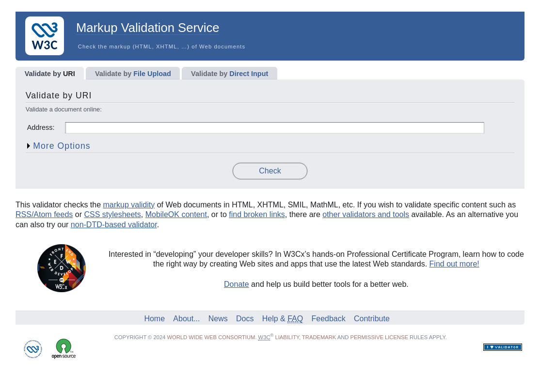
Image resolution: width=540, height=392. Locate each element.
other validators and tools (366, 214)
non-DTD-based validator (114, 225)
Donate (237, 284)
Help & (283, 319)
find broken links (257, 214)
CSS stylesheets (112, 214)
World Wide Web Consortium (211, 337)
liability (287, 337)
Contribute (372, 319)
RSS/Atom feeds (44, 214)
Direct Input (230, 74)
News (218, 319)
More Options (62, 146)
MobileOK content (176, 214)
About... (186, 319)
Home (154, 319)
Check (270, 171)
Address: (41, 127)
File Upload (133, 74)
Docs (245, 319)
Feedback (328, 319)
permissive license (379, 337)
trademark (319, 337)
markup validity (129, 205)
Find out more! (454, 264)
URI (50, 74)
